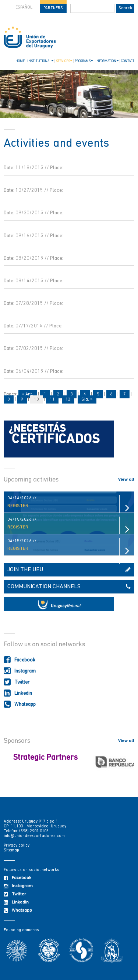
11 (52, 399)
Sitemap (11, 850)
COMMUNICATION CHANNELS (69, 587)
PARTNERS (53, 8)
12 (68, 399)
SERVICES (64, 61)
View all (126, 480)
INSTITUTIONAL (40, 61)
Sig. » (87, 399)
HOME (20, 61)
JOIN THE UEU (69, 570)
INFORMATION (107, 61)
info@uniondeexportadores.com (34, 836)
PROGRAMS (84, 61)
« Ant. (28, 394)
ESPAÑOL (24, 8)
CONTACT (128, 61)
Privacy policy (17, 846)
